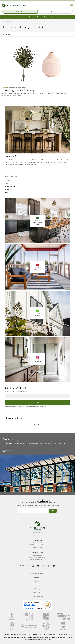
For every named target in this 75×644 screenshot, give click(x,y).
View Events (37, 424)
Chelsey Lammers (23, 87)
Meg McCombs (34, 160)
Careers (38, 581)
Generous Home (10, 186)
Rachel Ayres (46, 160)
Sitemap (37, 589)
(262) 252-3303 (37, 555)
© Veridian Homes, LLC (37, 573)
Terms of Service (38, 596)
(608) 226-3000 (37, 542)
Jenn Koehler (24, 160)
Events (7, 183)
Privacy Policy (37, 593)
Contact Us (38, 577)
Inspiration (5, 87)
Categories (37, 34)
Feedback (38, 585)
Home (5, 21)
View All (7, 180)
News (6, 193)
